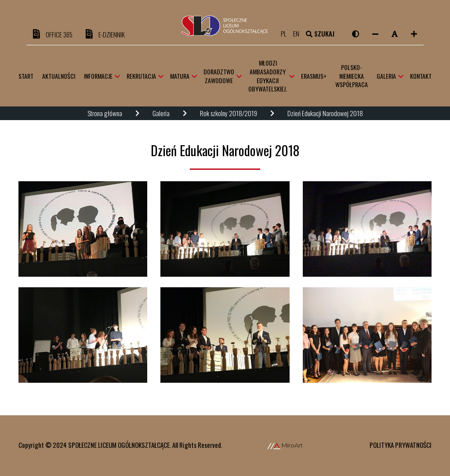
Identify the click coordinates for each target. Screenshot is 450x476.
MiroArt (285, 445)
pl (287, 33)
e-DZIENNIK (105, 34)
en (299, 33)
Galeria (161, 113)
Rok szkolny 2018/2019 (229, 113)
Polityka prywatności (401, 445)
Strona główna (105, 113)
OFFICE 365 (53, 34)
